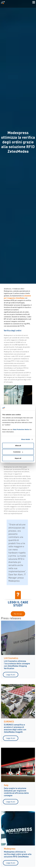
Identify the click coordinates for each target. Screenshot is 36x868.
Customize (18, 452)
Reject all (18, 458)
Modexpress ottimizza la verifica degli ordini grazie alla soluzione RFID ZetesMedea (18, 854)
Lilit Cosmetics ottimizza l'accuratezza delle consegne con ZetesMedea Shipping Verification (17, 665)
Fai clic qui (18, 614)
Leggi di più (11, 675)
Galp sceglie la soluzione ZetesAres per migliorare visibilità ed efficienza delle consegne (16, 792)
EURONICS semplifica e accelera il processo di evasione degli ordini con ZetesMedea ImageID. (15, 728)
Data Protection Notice (21, 429)
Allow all (18, 446)
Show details (26, 439)
